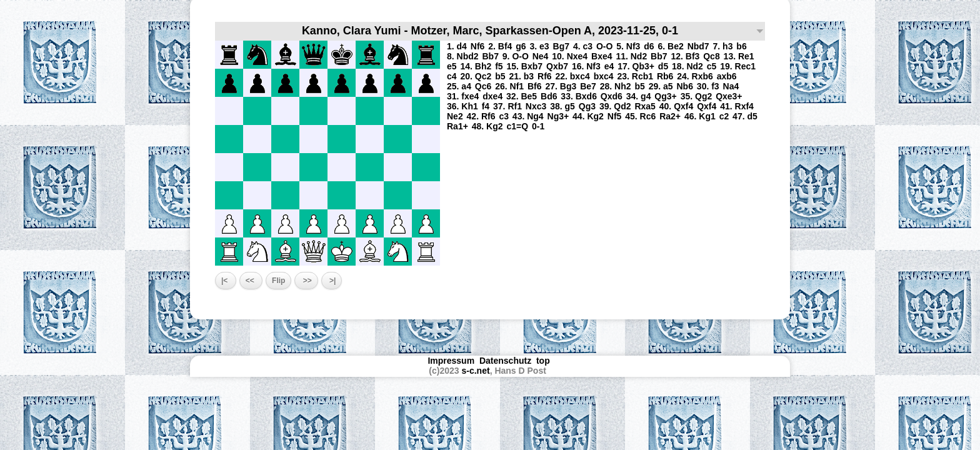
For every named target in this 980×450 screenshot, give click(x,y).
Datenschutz (505, 361)
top (544, 361)
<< (251, 281)
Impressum (451, 361)
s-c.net (476, 371)
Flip (278, 281)
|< (226, 281)
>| (332, 281)
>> (306, 281)
